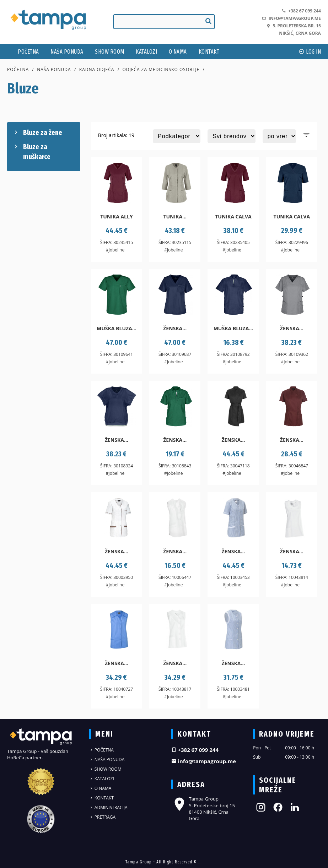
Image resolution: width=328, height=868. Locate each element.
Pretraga (102, 817)
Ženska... (175, 328)
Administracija (108, 807)
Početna (28, 52)
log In (310, 52)
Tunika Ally (117, 216)
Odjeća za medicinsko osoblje (161, 69)
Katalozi (146, 52)
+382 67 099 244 (301, 11)
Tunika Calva (233, 216)
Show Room (110, 52)
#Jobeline (115, 250)
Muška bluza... (117, 328)
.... (200, 862)
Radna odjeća (97, 69)
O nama (178, 52)
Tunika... (175, 216)
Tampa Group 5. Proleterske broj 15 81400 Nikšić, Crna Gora (203, 809)
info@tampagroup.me (291, 18)
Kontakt (209, 52)
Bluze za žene (37, 132)
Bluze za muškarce (31, 151)
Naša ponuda (67, 52)
